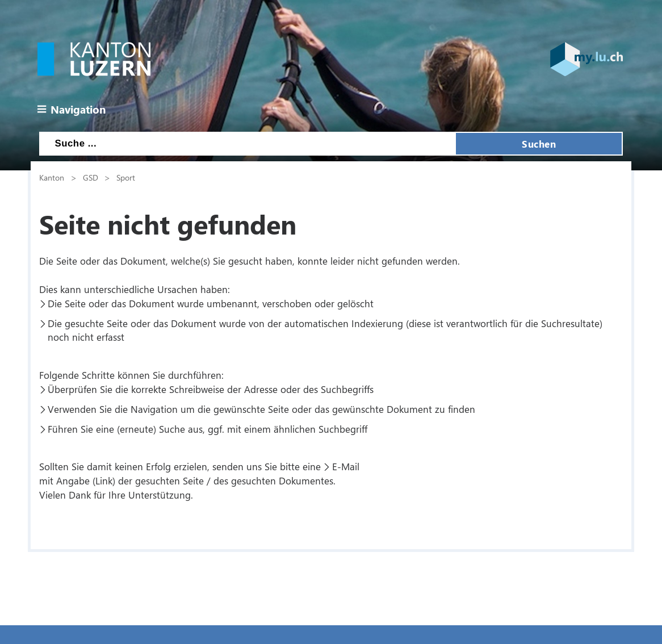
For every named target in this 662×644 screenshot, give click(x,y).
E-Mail (346, 466)
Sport (126, 177)
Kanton (52, 177)
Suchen (539, 144)
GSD (91, 177)
